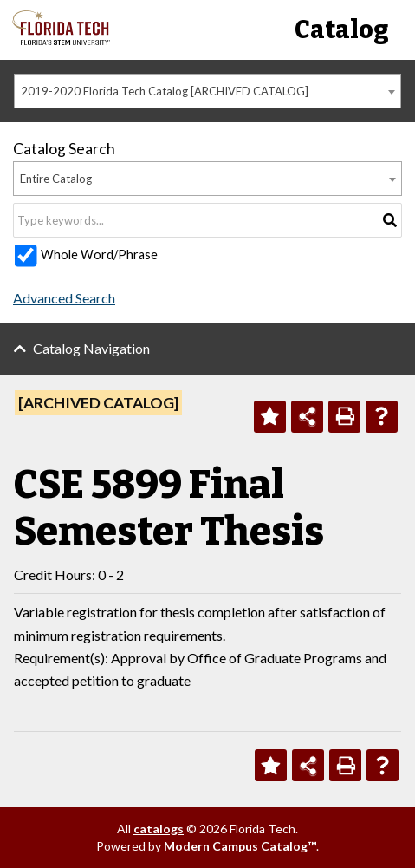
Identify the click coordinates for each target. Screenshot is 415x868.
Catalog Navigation (91, 348)
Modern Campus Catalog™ (240, 846)
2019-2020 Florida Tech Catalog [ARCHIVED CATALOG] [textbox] (165, 91)
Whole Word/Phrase (99, 255)
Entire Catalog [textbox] (56, 179)
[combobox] (207, 91)
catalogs (159, 829)
